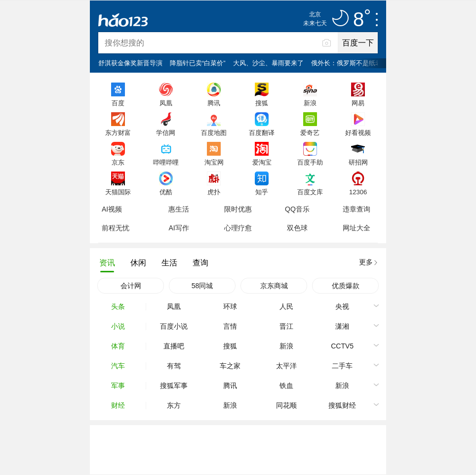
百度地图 (214, 132)
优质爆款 (346, 286)
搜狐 (262, 103)
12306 (358, 192)
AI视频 (112, 209)
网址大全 (357, 228)
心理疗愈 (238, 228)
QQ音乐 (297, 209)
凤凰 (166, 103)
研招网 (358, 162)
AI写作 (178, 228)
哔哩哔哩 (166, 162)
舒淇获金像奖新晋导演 (130, 63)
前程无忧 (116, 228)
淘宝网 (214, 162)
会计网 (131, 286)
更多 (366, 262)
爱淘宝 (262, 162)
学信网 (166, 132)
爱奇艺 (310, 132)
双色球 (297, 228)
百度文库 (310, 192)
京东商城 (274, 286)
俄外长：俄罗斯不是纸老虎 (350, 63)
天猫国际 (118, 192)
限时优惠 (238, 209)
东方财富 (118, 132)
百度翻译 (262, 132)
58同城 (202, 286)
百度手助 (310, 162)
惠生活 (179, 209)
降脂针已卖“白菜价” (198, 63)
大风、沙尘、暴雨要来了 (268, 63)
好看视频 (358, 132)
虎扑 (214, 192)
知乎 (262, 192)
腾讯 (214, 103)
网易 (358, 103)
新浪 (310, 103)
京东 (118, 162)
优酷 (166, 192)
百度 (118, 103)
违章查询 (357, 209)
